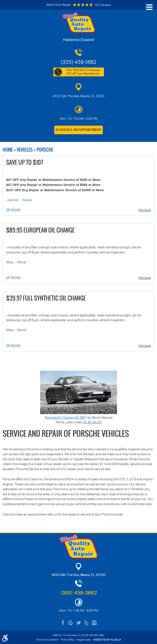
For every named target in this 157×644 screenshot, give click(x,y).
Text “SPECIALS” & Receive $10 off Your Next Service (83, 72)
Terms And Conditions (47, 640)
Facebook (63, 623)
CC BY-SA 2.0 (92, 422)
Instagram (94, 623)
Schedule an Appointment (78, 130)
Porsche (45, 150)
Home (8, 150)
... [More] (25, 200)
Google (71, 623)
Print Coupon (145, 210)
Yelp (87, 623)
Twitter (79, 623)
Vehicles (25, 150)
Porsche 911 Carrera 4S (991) (66, 418)
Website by (107, 640)
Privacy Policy (67, 640)
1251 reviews (103, 5)
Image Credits (84, 640)
